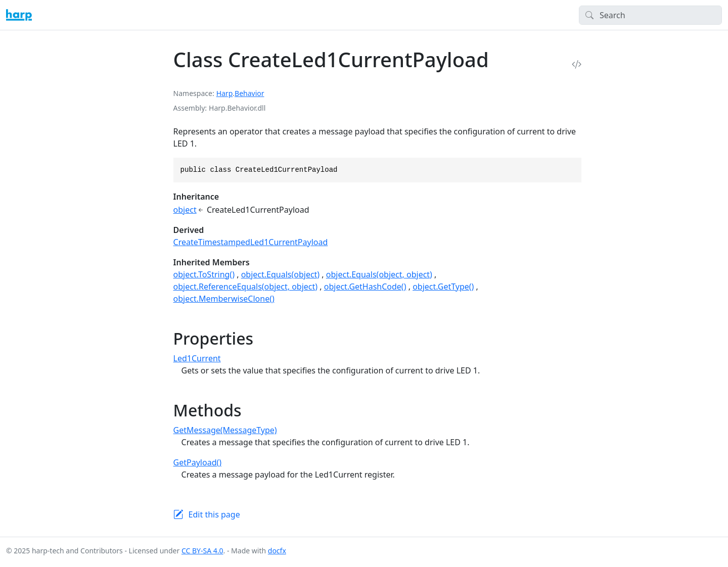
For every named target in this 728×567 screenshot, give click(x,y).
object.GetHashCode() (365, 287)
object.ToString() (204, 274)
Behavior (249, 93)
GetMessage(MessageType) (225, 430)
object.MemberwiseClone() (224, 299)
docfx (277, 551)
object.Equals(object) (281, 274)
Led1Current (197, 358)
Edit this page (214, 514)
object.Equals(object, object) (379, 274)
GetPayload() (198, 462)
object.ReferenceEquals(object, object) (246, 287)
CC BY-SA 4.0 (202, 551)
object (185, 210)
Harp (225, 93)
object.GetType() (443, 287)
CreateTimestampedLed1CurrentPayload (251, 242)
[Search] (650, 15)
